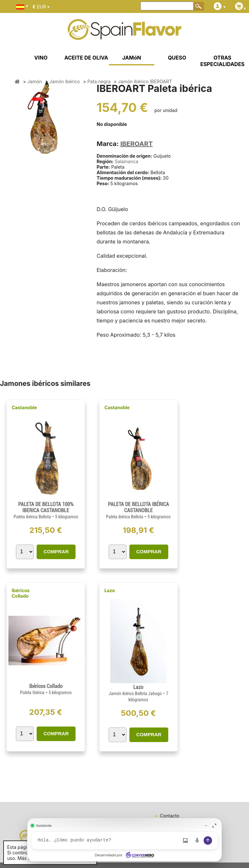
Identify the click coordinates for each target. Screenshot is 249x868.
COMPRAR (56, 552)
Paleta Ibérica (33, 693)
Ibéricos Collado (21, 593)
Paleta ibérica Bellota (33, 517)
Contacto (170, 816)
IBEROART (136, 144)
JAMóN (132, 58)
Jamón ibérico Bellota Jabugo (136, 693)
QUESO (177, 58)
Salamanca (127, 161)
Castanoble (24, 407)
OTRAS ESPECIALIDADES (223, 61)
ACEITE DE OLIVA (86, 58)
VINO (41, 58)
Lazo (110, 590)
